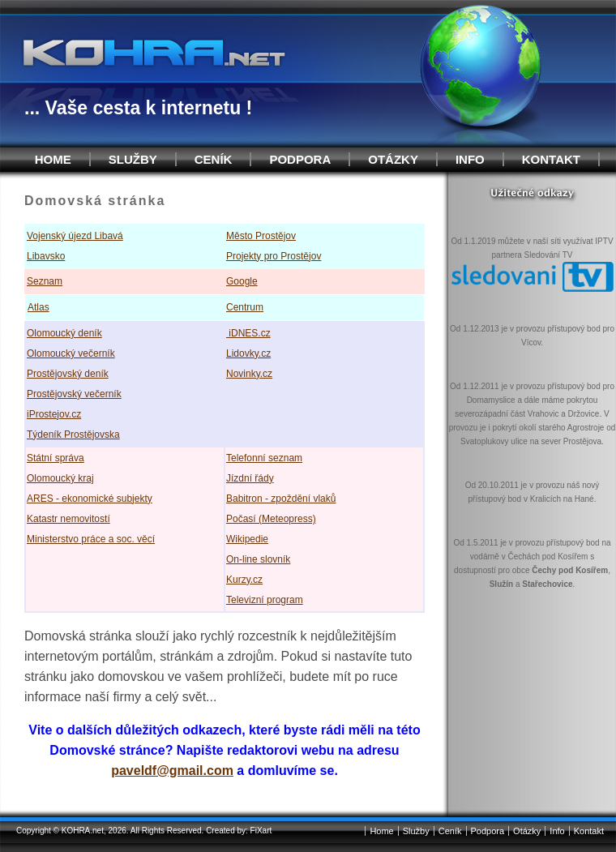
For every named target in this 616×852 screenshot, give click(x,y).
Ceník (214, 159)
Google (242, 281)
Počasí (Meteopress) (271, 519)
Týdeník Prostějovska (73, 435)
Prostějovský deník (68, 374)
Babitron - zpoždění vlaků (281, 499)
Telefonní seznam (264, 458)
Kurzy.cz (244, 580)
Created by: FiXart (239, 831)
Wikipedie (247, 539)
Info (470, 159)
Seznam (45, 281)
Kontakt (551, 159)
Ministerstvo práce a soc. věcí (91, 539)
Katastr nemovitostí (68, 519)
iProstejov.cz (54, 414)
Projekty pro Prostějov (274, 256)
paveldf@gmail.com (172, 771)
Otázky (393, 159)
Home (53, 159)
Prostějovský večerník (74, 394)
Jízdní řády (250, 478)
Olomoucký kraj (60, 478)
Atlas (38, 307)
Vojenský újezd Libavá (75, 236)
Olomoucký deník (64, 333)
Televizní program (265, 600)
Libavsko (46, 256)
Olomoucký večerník (71, 353)
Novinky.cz (249, 374)
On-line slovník (258, 559)
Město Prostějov (261, 236)
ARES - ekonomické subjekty (90, 499)
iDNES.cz (248, 333)
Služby (133, 159)
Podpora (300, 159)
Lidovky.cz (248, 353)
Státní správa (56, 458)
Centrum (245, 307)
